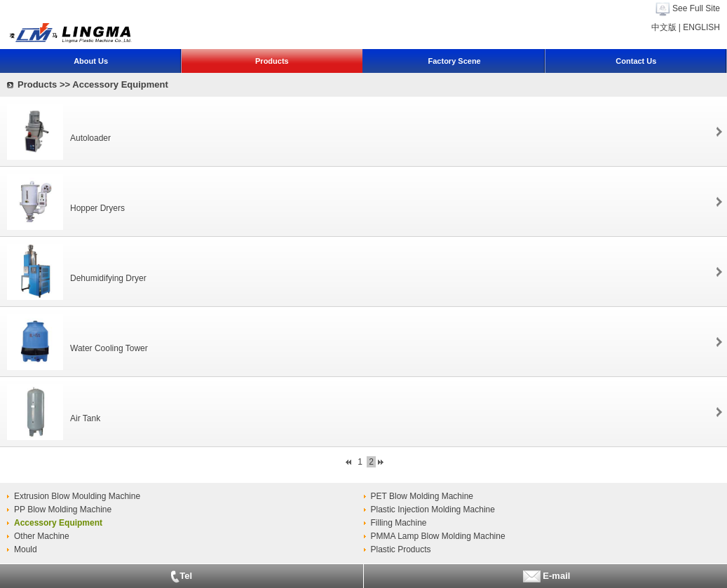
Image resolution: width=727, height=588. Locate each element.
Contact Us (636, 61)
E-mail (545, 576)
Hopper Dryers (97, 208)
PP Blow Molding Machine (63, 510)
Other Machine (42, 536)
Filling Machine (399, 523)
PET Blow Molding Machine (422, 496)
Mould (26, 549)
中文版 (664, 27)
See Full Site (696, 8)
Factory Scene (455, 61)
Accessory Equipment (58, 523)
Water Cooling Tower (109, 348)
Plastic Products (401, 549)
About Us (91, 61)
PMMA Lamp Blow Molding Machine (438, 536)
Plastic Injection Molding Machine (433, 510)
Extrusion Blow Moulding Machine (77, 496)
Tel (181, 577)
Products (272, 61)
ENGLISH (701, 27)
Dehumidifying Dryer (108, 278)
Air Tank (85, 418)
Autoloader (90, 138)
